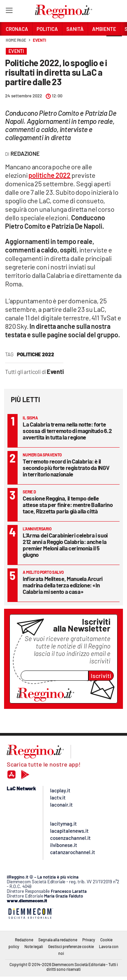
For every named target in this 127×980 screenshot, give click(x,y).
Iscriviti (101, 676)
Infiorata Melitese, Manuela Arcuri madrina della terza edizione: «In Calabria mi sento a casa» (63, 585)
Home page (16, 40)
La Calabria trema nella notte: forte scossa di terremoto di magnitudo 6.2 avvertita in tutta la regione (67, 431)
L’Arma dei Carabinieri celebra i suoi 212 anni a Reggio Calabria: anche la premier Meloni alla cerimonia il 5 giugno (65, 545)
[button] (114, 44)
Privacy (89, 940)
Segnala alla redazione (58, 940)
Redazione (24, 940)
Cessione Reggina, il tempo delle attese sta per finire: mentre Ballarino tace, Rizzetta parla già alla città (68, 505)
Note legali (34, 946)
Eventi (39, 40)
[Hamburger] (9, 12)
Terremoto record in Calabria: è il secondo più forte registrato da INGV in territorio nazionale (66, 468)
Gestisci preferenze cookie (71, 946)
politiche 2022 (36, 354)
